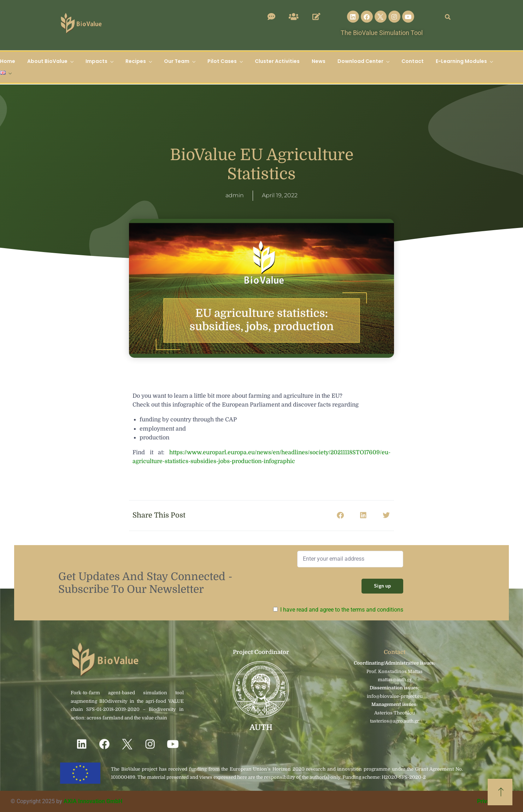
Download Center (360, 61)
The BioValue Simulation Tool (382, 33)
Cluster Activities (277, 61)
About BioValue (47, 61)
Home (8, 61)
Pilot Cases (222, 61)
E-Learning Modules (461, 61)
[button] (340, 516)
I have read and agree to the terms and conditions (342, 610)
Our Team (177, 61)
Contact (413, 61)
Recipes (136, 61)
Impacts (96, 61)
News (319, 61)
